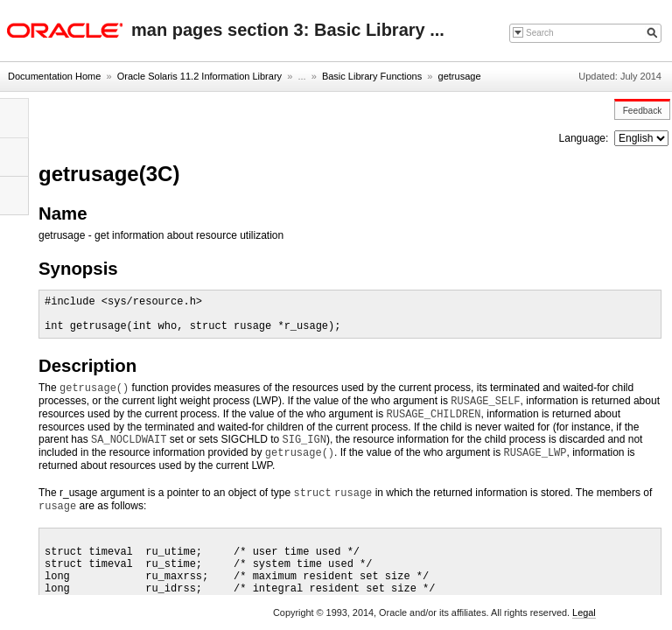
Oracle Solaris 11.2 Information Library (199, 76)
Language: (585, 138)
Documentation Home (54, 76)
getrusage (460, 76)
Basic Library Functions (372, 76)
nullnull (641, 138)
